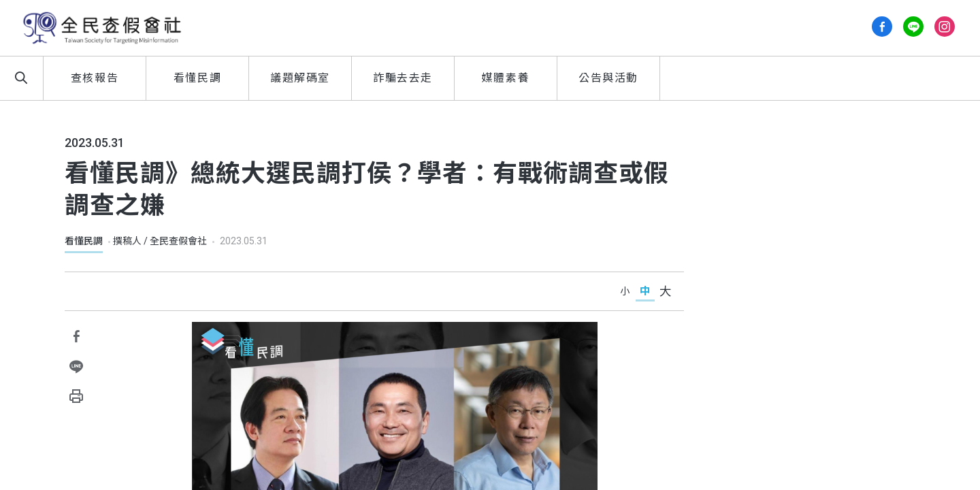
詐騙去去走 (403, 78)
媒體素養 (506, 78)
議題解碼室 (300, 78)
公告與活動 (608, 78)
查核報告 (95, 78)
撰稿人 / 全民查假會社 (160, 241)
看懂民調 (197, 78)
